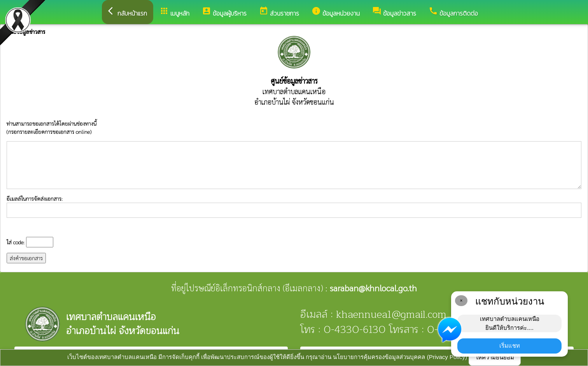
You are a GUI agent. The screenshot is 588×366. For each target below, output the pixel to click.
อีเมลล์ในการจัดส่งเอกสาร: (294, 206)
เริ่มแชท (510, 346)
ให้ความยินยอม (495, 357)
